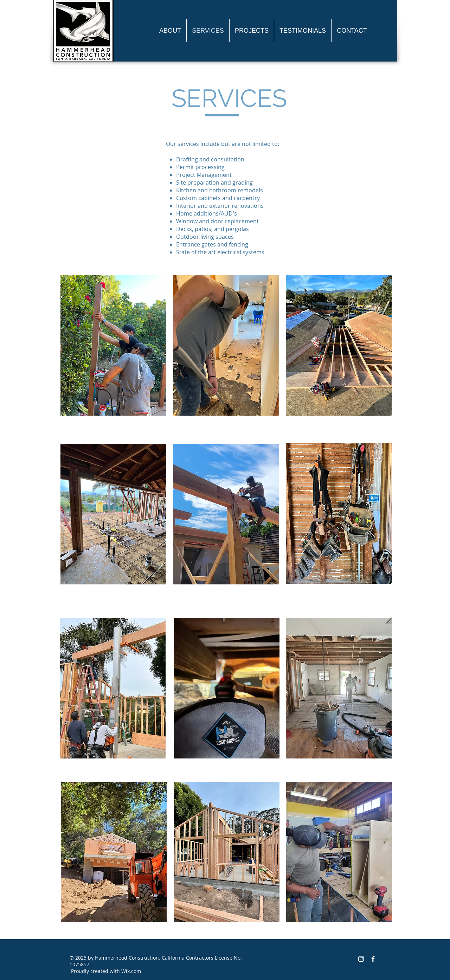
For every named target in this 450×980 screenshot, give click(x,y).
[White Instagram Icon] (361, 959)
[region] (225, 343)
